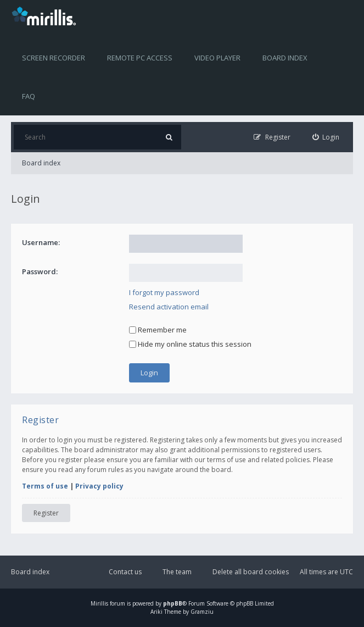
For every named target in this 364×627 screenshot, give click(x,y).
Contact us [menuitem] (125, 572)
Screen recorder (54, 58)
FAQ (29, 96)
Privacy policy (99, 486)
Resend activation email (169, 307)
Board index (285, 58)
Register (46, 513)
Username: (41, 242)
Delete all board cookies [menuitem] (251, 572)
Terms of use (45, 486)
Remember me (158, 330)
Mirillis (99, 603)
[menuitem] (326, 137)
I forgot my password (164, 292)
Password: (40, 271)
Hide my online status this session (190, 344)
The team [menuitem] (177, 572)
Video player (217, 58)
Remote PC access (140, 58)
